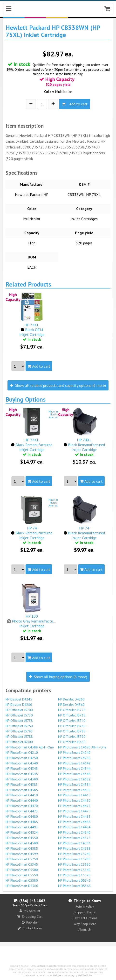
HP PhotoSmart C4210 (22, 753)
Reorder (30, 922)
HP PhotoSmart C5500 (22, 870)
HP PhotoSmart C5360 (74, 864)
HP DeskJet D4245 (19, 699)
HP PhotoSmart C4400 (74, 790)
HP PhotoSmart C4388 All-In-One (30, 747)
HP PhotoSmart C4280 (74, 758)
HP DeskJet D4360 (71, 705)
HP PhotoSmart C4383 (22, 785)
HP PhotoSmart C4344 (74, 769)
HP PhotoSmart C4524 (22, 832)
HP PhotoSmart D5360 (22, 886)
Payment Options (85, 918)
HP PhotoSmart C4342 (74, 763)
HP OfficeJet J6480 (72, 742)
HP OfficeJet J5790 (72, 737)
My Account (30, 911)
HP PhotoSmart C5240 (74, 854)
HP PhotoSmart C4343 (22, 769)
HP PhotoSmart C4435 (74, 795)
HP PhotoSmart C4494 (74, 827)
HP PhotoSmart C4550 (22, 838)
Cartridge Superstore (48, 966)
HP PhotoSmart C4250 (22, 758)
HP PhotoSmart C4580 (22, 843)
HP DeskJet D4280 (19, 705)
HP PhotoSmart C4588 (74, 848)
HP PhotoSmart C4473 (22, 811)
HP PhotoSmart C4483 (74, 817)
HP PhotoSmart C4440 (22, 801)
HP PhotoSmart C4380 (22, 779)
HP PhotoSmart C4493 (22, 827)
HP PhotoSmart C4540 (74, 832)
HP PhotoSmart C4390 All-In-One (82, 747)
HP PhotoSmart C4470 (22, 806)
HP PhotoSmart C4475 (74, 811)
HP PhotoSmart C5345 (22, 864)
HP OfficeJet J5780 (72, 726)
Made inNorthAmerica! (53, 414)
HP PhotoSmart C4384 (74, 785)
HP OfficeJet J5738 (19, 721)
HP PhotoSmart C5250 (22, 859)
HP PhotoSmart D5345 (74, 880)
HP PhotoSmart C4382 (74, 779)
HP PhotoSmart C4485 (22, 822)
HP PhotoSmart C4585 (22, 848)
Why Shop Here (85, 924)
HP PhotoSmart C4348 (74, 774)
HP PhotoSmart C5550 (22, 875)
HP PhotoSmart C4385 (22, 790)
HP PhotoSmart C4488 (74, 822)
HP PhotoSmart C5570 (74, 875)
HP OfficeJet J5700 (19, 710)
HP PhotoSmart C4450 (74, 801)
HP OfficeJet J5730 (19, 715)
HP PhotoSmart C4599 (22, 854)
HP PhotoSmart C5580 (22, 880)
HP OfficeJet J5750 (19, 726)
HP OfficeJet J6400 (19, 742)
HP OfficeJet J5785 (72, 731)
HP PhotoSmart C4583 (74, 843)
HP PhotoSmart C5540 (74, 870)
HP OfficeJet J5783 (19, 731)
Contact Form (30, 928)
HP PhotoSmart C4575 (74, 838)
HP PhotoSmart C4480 (22, 817)
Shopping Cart (30, 917)
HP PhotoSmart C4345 (22, 774)
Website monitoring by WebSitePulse (73, 975)
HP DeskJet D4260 (71, 699)
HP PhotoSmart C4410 (22, 795)
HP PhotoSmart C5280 (74, 859)
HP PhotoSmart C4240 (74, 753)
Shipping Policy (85, 912)
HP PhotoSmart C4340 (22, 763)
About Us (85, 930)
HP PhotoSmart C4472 (74, 806)
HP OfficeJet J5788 (19, 737)
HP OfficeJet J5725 (72, 710)
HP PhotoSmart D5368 (74, 886)
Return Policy (85, 906)
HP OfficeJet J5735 (72, 715)
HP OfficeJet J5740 (72, 721)
